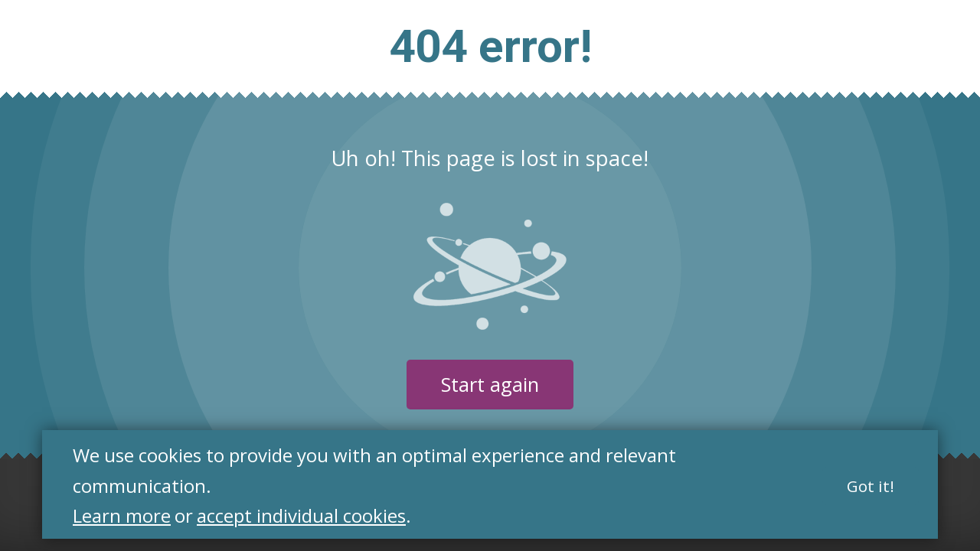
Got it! (871, 486)
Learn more (122, 516)
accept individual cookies (301, 516)
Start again (490, 385)
